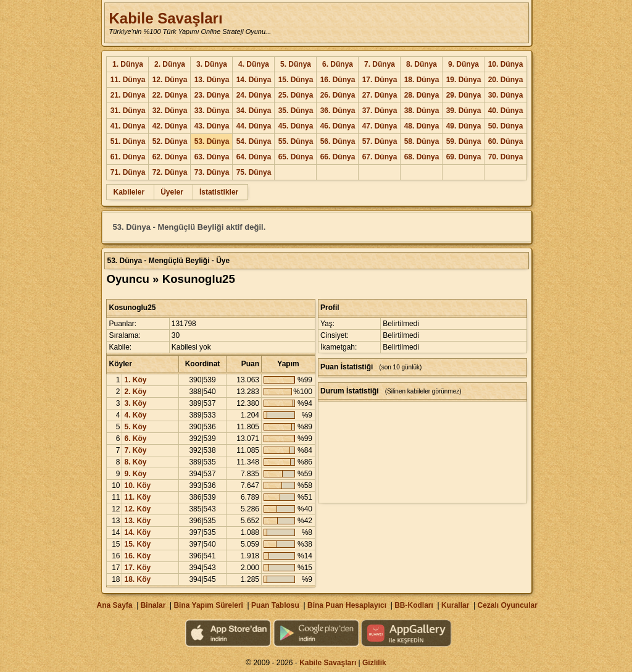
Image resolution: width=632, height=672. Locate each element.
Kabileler (129, 192)
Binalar (153, 605)
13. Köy (137, 521)
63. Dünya (212, 157)
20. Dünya (506, 80)
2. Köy (135, 392)
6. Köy (135, 439)
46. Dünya (338, 126)
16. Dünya (338, 80)
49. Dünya (464, 126)
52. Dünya (170, 141)
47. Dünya (380, 126)
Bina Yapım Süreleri (208, 605)
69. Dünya (464, 157)
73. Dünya (212, 172)
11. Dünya (128, 80)
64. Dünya (254, 157)
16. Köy (137, 556)
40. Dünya (506, 111)
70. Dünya (506, 157)
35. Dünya (296, 111)
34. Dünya (254, 111)
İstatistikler (219, 192)
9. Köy (135, 474)
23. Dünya (212, 95)
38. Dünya (422, 111)
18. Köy (137, 579)
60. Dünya (506, 141)
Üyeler (172, 192)
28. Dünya (422, 95)
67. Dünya (380, 157)
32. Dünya (170, 111)
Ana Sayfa (114, 605)
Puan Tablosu (275, 605)
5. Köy (135, 427)
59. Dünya (464, 141)
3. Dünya (212, 64)
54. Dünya (254, 141)
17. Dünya (380, 80)
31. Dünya (128, 111)
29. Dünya (464, 95)
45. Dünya (296, 126)
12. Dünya (170, 80)
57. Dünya (380, 141)
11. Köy (137, 497)
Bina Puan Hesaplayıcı (347, 605)
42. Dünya (170, 126)
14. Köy (137, 532)
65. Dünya (296, 157)
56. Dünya (338, 141)
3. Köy (135, 403)
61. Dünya (128, 157)
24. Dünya (254, 95)
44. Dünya (254, 126)
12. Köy (137, 509)
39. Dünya (464, 111)
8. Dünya (422, 64)
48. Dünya (422, 126)
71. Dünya (128, 172)
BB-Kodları (414, 605)
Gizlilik (374, 663)
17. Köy (137, 568)
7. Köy (135, 450)
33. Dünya (212, 111)
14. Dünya (254, 80)
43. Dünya (212, 126)
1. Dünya (128, 64)
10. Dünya (506, 64)
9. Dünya (464, 64)
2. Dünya (170, 64)
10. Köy (137, 485)
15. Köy (137, 544)
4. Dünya (254, 64)
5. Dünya (296, 64)
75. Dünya (254, 172)
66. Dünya (338, 157)
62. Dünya (170, 157)
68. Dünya (422, 157)
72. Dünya (170, 172)
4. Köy (135, 415)
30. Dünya (506, 95)
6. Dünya (338, 64)
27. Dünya (380, 95)
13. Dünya (212, 80)
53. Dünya (212, 141)
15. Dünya (296, 80)
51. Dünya (128, 141)
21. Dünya (128, 95)
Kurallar (455, 605)
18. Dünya (422, 80)
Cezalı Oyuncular (507, 605)
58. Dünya (422, 141)
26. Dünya (338, 95)
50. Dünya (506, 126)
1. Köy (135, 380)
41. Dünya (128, 126)
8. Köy (135, 462)
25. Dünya (296, 95)
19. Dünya (464, 80)
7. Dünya (380, 64)
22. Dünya (170, 95)
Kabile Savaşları (165, 18)
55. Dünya (296, 141)
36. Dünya (338, 111)
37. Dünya (380, 111)
